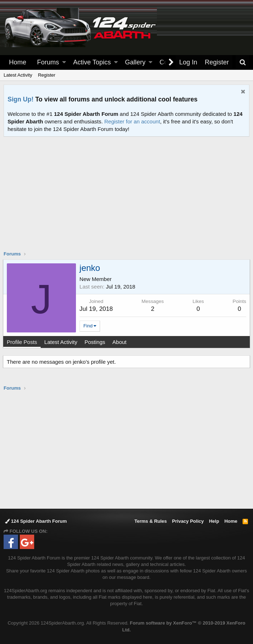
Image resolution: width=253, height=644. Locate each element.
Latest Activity (18, 75)
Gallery (135, 62)
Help (214, 521)
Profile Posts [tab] (23, 342)
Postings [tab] (96, 342)
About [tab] (120, 342)
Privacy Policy (188, 521)
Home (18, 62)
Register (46, 75)
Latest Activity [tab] (62, 342)
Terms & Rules (150, 521)
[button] (64, 62)
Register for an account (132, 121)
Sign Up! (21, 99)
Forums (48, 62)
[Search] (243, 62)
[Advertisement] (128, 198)
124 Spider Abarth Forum (36, 521)
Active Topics (92, 62)
